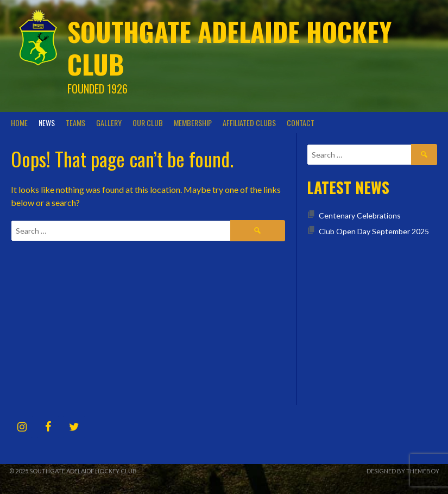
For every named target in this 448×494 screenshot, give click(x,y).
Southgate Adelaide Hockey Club (229, 48)
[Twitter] (74, 427)
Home (19, 123)
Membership (193, 123)
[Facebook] (48, 427)
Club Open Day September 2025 (374, 231)
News (47, 123)
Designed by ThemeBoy (403, 471)
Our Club (148, 123)
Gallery (109, 123)
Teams (75, 123)
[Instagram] (22, 427)
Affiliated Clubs (249, 123)
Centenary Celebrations (360, 215)
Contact (301, 123)
